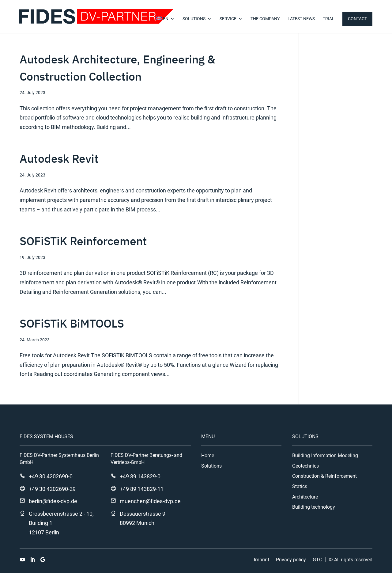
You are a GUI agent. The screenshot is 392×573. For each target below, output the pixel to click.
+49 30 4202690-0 (51, 476)
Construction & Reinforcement (324, 476)
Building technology (314, 507)
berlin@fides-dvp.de (53, 501)
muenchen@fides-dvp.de (150, 501)
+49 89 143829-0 (140, 476)
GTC (317, 560)
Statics (300, 487)
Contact (357, 19)
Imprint (262, 560)
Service (228, 19)
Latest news (301, 19)
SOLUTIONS (194, 19)
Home (208, 456)
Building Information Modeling (325, 456)
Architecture (305, 497)
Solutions (211, 466)
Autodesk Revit (59, 158)
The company (265, 19)
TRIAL (329, 19)
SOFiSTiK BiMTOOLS (72, 323)
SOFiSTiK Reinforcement (83, 241)
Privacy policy (291, 560)
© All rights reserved (351, 560)
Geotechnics (305, 466)
